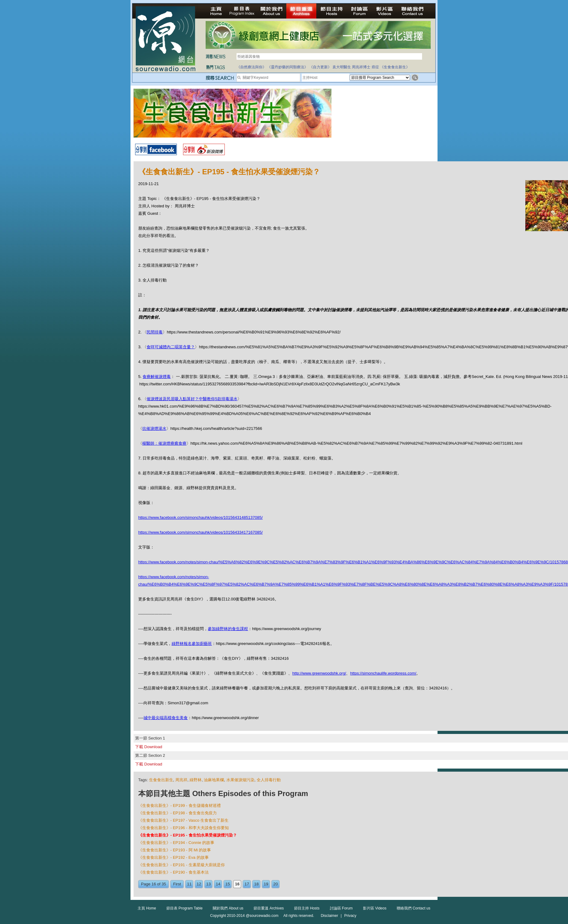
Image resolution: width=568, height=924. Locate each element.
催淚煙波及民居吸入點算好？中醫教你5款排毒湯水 (192, 399)
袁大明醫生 (342, 67)
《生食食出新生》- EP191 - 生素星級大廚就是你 (182, 865)
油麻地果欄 (214, 780)
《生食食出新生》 (395, 67)
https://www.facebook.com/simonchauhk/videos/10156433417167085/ (201, 532)
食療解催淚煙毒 (157, 377)
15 (228, 884)
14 (218, 884)
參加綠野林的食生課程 (228, 629)
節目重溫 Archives (269, 908)
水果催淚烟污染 (240, 780)
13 (208, 884)
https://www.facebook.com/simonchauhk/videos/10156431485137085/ (201, 517)
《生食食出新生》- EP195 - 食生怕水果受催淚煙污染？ (188, 835)
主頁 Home (147, 908)
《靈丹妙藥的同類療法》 (288, 67)
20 (275, 884)
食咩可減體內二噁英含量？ (171, 347)
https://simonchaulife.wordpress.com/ (383, 673)
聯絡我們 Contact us (414, 908)
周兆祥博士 (361, 67)
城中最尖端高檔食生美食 (166, 718)
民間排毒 (155, 332)
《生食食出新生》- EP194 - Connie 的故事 (176, 843)
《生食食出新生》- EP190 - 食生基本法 (173, 872)
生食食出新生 (161, 780)
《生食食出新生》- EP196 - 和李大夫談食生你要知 (184, 828)
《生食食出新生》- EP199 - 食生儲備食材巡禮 (179, 805)
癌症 (375, 67)
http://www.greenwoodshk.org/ (319, 673)
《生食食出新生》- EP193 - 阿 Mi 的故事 (175, 850)
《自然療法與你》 (251, 67)
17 (247, 884)
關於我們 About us (228, 908)
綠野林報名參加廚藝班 (192, 644)
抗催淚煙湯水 (154, 428)
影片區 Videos (375, 908)
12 (199, 884)
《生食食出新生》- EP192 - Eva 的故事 (173, 857)
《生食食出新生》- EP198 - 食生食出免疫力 (177, 813)
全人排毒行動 (269, 780)
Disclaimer (329, 916)
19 (266, 884)
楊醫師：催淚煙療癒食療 (164, 443)
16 (237, 884)
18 (256, 884)
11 (189, 884)
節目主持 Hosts (307, 908)
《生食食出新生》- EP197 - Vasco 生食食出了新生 (183, 820)
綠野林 (196, 780)
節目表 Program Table (184, 908)
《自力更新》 (320, 67)
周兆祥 (181, 780)
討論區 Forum (341, 908)
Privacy (350, 916)
